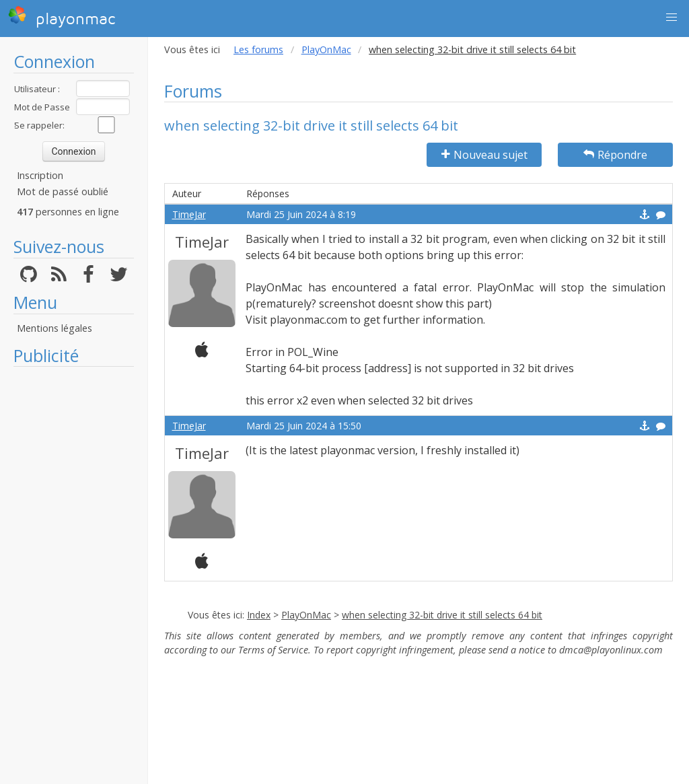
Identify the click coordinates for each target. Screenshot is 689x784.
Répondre (615, 155)
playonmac (62, 17)
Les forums (258, 49)
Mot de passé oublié (63, 191)
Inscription (40, 175)
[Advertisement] (74, 575)
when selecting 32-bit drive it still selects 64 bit (442, 615)
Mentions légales (55, 328)
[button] (672, 17)
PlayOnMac (326, 49)
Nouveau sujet (484, 155)
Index (259, 615)
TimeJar (189, 214)
